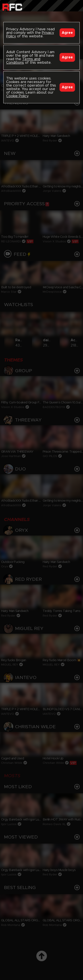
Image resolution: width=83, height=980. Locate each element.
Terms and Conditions (23, 61)
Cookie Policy (17, 96)
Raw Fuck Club (12, 7)
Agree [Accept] (67, 33)
